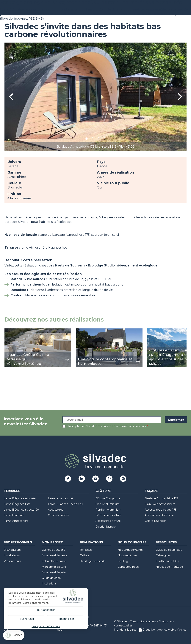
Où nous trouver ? (54, 550)
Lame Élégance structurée (21, 510)
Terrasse (12, 491)
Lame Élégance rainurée (20, 498)
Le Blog (123, 561)
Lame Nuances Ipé (60, 498)
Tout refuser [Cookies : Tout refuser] (26, 619)
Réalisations (91, 542)
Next (180, 97)
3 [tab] (98, 139)
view (8, 330)
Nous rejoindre (127, 555)
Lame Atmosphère (16, 521)
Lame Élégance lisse (17, 504)
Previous (11, 97)
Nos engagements (130, 550)
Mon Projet (52, 542)
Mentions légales (125, 630)
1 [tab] (87, 139)
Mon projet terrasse (54, 555)
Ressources (166, 542)
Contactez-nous (128, 567)
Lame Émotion (14, 515)
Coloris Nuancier (58, 515)
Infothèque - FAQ (167, 561)
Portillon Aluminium (108, 510)
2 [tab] (93, 139)
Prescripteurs (12, 561)
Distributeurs (12, 550)
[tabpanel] (95, 97)
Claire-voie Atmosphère (160, 504)
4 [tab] (104, 139)
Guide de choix (51, 578)
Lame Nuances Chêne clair (65, 504)
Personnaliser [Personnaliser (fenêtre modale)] (65, 619)
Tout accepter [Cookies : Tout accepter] (46, 610)
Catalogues (163, 555)
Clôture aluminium (108, 504)
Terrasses (86, 550)
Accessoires (56, 510)
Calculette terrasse (54, 561)
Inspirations (49, 584)
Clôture (103, 491)
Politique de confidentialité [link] (46, 626)
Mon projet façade (54, 572)
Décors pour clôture (108, 515)
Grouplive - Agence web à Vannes (164, 630)
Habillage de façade (93, 561)
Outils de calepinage (169, 550)
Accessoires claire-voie (159, 515)
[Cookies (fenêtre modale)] (14, 636)
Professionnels (18, 542)
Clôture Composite (108, 498)
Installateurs (12, 555)
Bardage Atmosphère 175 (161, 498)
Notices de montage (169, 567)
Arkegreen (24, 10)
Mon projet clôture (54, 567)
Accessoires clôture (108, 521)
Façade (151, 491)
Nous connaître (132, 542)
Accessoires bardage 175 (161, 510)
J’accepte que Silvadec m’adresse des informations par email (107, 426)
